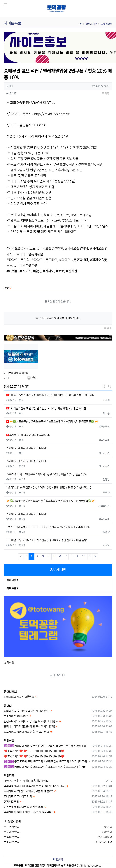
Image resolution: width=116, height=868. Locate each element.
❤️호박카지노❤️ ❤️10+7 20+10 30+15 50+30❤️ (34, 751)
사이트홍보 (107, 24)
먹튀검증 (9, 776)
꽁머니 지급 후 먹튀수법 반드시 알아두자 (26, 711)
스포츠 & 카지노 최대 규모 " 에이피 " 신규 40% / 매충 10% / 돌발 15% (47, 474)
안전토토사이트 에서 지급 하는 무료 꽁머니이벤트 (31, 721)
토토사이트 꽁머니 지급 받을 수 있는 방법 (26, 732)
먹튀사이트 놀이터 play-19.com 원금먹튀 (28, 812)
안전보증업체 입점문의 (16, 373)
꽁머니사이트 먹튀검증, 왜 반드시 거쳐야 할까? (30, 727)
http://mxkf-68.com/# (52, 114)
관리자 (33, 378)
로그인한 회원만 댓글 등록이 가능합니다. (58, 318)
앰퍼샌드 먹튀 (11, 802)
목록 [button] (105, 94)
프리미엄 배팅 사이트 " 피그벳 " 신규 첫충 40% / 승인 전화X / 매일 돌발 (46, 540)
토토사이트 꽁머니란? (16, 716)
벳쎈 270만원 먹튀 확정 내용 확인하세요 (26, 781)
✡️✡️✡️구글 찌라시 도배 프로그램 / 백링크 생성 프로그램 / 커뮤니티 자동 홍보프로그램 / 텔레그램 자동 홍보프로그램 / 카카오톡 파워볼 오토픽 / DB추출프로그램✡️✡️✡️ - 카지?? (47, 762)
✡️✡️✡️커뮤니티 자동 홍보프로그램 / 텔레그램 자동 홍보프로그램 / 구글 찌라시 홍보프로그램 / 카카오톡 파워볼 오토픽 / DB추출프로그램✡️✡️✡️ (47, 767)
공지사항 (9, 662)
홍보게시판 (91, 24)
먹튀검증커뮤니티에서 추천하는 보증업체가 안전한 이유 (34, 786)
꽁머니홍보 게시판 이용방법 (19, 697)
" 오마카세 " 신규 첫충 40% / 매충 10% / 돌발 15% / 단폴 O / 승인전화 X (49, 488)
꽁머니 (8, 706)
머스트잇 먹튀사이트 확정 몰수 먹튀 (23, 807)
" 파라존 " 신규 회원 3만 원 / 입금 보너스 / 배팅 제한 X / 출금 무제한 (46, 408)
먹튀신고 (9, 741)
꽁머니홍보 (13, 580)
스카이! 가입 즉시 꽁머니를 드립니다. (28, 435)
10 (84, 556)
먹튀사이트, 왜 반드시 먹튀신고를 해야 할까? (28, 791)
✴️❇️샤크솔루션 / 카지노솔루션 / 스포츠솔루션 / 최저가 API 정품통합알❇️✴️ (52, 422)
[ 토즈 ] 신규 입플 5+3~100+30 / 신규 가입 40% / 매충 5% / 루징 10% (48, 527)
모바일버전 (58, 860)
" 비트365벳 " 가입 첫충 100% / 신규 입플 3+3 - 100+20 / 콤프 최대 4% (50, 395)
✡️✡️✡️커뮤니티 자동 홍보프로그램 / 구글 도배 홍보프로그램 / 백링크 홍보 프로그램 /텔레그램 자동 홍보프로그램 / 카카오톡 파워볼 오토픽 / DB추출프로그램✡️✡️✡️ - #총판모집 (47, 746)
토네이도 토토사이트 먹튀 (18, 797)
